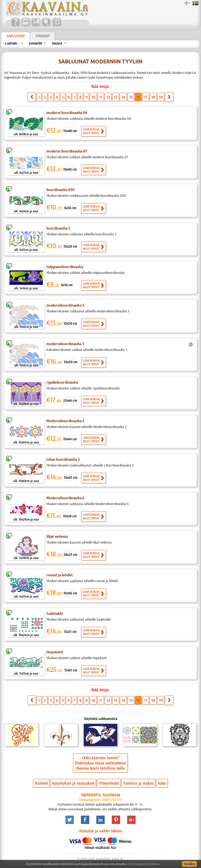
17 (146, 97)
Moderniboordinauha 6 (65, 498)
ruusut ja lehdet (60, 575)
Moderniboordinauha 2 (65, 421)
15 (131, 97)
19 (161, 97)
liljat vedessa (57, 536)
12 (108, 97)
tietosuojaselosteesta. (144, 864)
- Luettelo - (11, 43)
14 (123, 97)
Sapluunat (16, 36)
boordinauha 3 (58, 228)
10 (93, 97)
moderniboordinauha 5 (65, 305)
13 (116, 97)
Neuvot (57, 43)
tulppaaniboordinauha (65, 267)
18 (153, 97)
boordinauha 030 (60, 190)
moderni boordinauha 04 (67, 113)
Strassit (43, 36)
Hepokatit (55, 652)
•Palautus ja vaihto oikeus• (100, 831)
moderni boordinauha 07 (67, 151)
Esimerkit (35, 43)
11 (101, 97)
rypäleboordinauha (62, 382)
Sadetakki (55, 614)
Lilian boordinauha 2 (63, 459)
